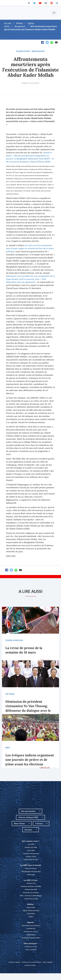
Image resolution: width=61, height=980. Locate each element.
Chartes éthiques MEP (31, 817)
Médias (19, 23)
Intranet (31, 830)
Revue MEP (31, 907)
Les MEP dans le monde (31, 865)
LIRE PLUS (47, 660)
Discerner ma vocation (31, 892)
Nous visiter (22, 823)
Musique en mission (31, 932)
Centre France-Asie (31, 899)
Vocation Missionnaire (31, 853)
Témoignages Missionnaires (31, 871)
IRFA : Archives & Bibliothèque (31, 896)
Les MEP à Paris (30, 880)
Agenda (30, 922)
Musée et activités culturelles (31, 886)
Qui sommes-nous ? (30, 841)
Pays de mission (31, 868)
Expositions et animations (31, 925)
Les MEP (31, 844)
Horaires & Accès (31, 947)
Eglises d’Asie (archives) (31, 910)
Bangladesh (20, 26)
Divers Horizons (14, 640)
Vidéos (31, 917)
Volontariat (31, 875)
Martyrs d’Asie (31, 856)
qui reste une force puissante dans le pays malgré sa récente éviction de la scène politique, (30, 248)
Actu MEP (31, 850)
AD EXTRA (31, 914)
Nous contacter (31, 949)
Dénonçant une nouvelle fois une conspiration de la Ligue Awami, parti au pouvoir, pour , (30, 279)
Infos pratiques (30, 943)
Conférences (31, 928)
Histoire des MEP (31, 847)
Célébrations (31, 935)
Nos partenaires (31, 811)
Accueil (8, 23)
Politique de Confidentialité (31, 962)
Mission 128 (31, 883)
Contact (41, 823)
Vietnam (10, 694)
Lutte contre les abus (31, 860)
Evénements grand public (31, 938)
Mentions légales (14, 962)
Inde (8, 748)
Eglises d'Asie (23, 51)
